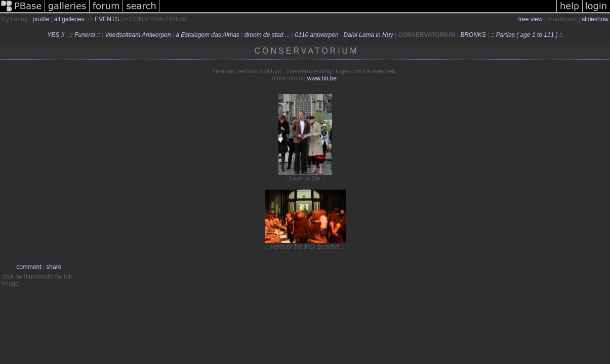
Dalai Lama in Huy (368, 35)
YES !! (56, 35)
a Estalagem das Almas (208, 35)
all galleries (69, 19)
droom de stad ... (267, 35)
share (54, 267)
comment (29, 267)
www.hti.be (322, 78)
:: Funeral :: (85, 35)
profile (41, 19)
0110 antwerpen (317, 35)
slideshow (595, 19)
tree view (531, 19)
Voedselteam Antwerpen (138, 35)
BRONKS (473, 35)
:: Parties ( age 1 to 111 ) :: (527, 35)
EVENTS (107, 19)
